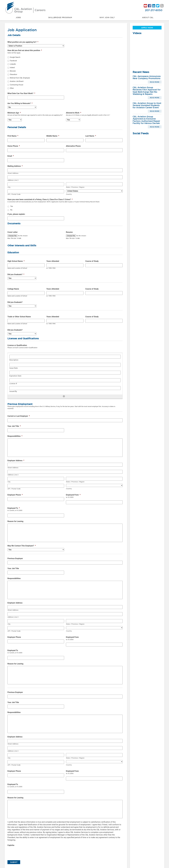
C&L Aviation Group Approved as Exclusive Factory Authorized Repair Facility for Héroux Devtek (146, 120)
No (11, 210)
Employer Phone (15, 495)
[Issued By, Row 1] (65, 388)
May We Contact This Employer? (22, 546)
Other (12, 88)
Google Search (15, 57)
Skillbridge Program (60, 17)
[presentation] (25, 852)
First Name (13, 136)
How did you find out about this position (25, 50)
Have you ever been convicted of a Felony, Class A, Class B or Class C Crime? (40, 199)
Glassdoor (14, 74)
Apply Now (147, 28)
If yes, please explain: (16, 214)
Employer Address (16, 461)
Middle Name (53, 136)
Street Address (13, 173)
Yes (12, 206)
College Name (13, 289)
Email (11, 156)
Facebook (13, 61)
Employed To (14, 508)
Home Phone (14, 146)
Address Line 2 (13, 180)
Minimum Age (14, 113)
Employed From (73, 495)
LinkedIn (13, 64)
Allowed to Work (73, 113)
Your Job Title (14, 426)
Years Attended (53, 261)
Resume (69, 232)
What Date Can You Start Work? (21, 93)
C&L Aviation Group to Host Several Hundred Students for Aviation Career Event (147, 105)
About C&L (148, 17)
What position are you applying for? (23, 42)
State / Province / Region (75, 187)
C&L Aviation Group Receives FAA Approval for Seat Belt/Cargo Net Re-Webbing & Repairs (147, 91)
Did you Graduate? (16, 274)
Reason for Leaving (15, 521)
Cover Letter (12, 232)
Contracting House (17, 85)
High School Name (16, 261)
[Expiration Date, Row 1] (65, 373)
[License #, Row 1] (65, 380)
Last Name (91, 136)
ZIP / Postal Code (14, 194)
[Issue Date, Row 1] (65, 365)
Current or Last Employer (19, 416)
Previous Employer (15, 558)
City (9, 187)
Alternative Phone (73, 146)
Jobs (18, 17)
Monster (13, 71)
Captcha (11, 845)
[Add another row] (64, 396)
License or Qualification (17, 345)
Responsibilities (15, 436)
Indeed (12, 68)
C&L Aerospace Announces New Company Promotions (147, 77)
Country (69, 194)
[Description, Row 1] (65, 357)
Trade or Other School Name (19, 317)
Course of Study (92, 261)
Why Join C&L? (107, 17)
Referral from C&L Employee (20, 78)
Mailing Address (15, 166)
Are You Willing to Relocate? (20, 103)
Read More (155, 82)
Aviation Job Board (17, 81)
